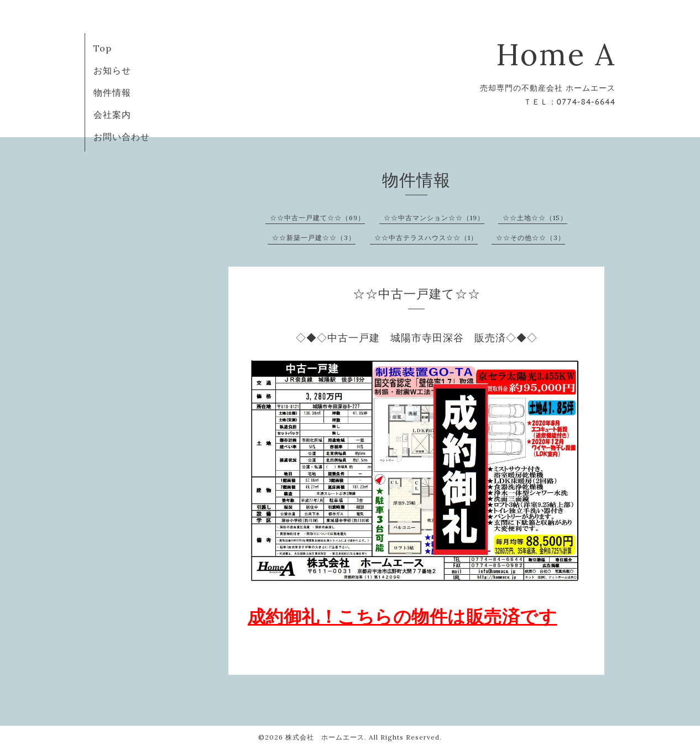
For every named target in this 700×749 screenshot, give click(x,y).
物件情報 (112, 92)
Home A (556, 54)
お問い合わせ (122, 137)
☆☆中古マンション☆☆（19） (434, 218)
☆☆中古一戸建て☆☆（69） (317, 218)
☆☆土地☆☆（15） (535, 218)
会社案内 (112, 115)
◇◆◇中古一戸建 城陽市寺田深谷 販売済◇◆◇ (417, 338)
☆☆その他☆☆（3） (531, 238)
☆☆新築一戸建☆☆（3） (314, 238)
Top (103, 48)
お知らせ (112, 70)
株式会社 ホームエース (325, 737)
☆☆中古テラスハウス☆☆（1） (426, 238)
